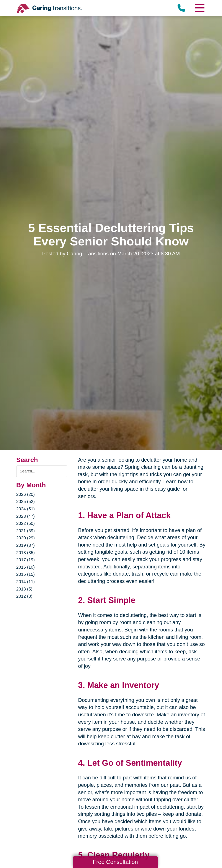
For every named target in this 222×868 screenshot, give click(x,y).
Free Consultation (115, 862)
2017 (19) (26, 560)
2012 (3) (24, 596)
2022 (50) (26, 523)
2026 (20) (26, 494)
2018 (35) (26, 553)
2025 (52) (26, 501)
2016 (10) (26, 567)
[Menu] (199, 8)
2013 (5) (24, 589)
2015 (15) (26, 574)
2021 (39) (26, 531)
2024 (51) (26, 509)
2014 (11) (26, 582)
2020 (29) (26, 538)
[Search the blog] (42, 471)
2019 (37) (26, 545)
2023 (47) (26, 516)
